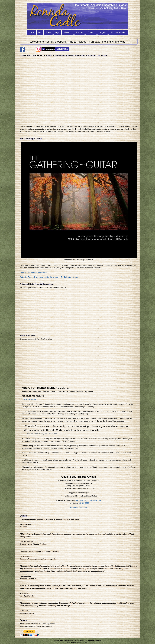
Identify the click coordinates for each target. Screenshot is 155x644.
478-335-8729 (80, 500)
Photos (80, 32)
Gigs (57, 32)
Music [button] (67, 32)
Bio (40, 32)
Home (31, 32)
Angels (102, 32)
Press (48, 32)
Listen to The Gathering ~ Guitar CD (33, 272)
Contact (91, 32)
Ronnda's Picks (118, 32)
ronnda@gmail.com (94, 500)
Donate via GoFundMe (79, 508)
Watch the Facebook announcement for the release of (49, 277)
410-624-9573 (84, 503)
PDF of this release (29, 400)
